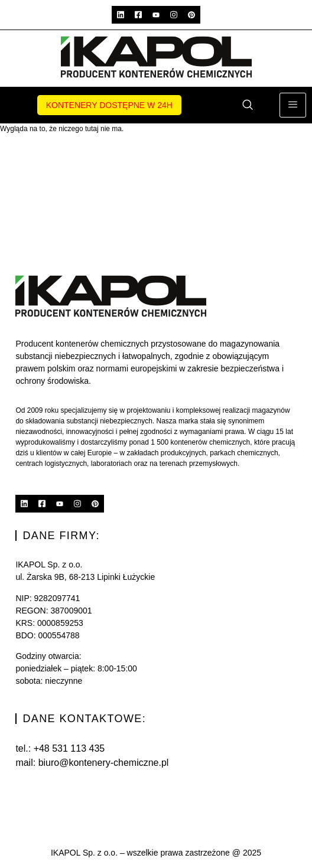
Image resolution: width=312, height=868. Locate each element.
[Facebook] (138, 15)
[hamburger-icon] (293, 105)
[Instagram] (174, 15)
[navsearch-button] (248, 106)
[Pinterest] (191, 15)
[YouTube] (156, 15)
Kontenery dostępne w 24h (109, 105)
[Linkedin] (121, 15)
